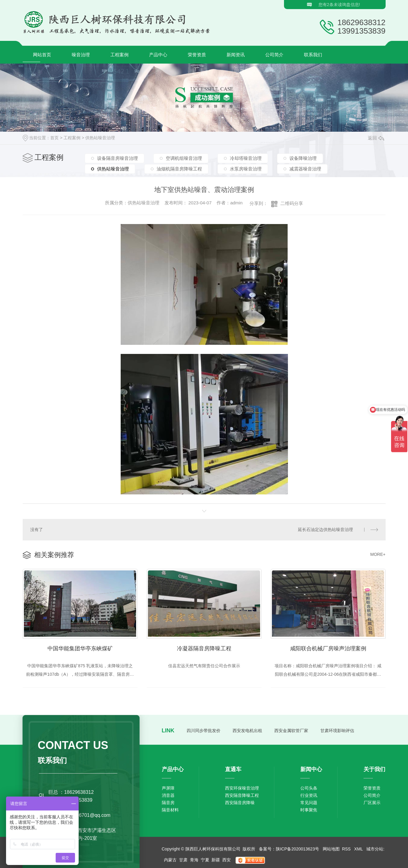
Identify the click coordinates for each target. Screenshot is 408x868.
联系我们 (313, 55)
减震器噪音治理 (305, 169)
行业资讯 (309, 795)
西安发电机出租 (247, 731)
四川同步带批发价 (204, 731)
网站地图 (331, 849)
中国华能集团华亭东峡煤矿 (80, 649)
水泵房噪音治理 (246, 169)
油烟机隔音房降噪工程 (179, 169)
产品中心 (158, 55)
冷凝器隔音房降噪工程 (204, 649)
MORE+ (378, 554)
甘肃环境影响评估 (337, 731)
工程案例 (119, 55)
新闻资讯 (236, 55)
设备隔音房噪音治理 (118, 158)
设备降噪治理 (303, 158)
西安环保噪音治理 (242, 788)
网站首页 (42, 55)
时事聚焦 (309, 810)
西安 (227, 860)
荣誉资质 (197, 55)
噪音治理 (81, 55)
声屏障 (168, 788)
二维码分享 (292, 203)
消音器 (168, 795)
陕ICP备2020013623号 (297, 849)
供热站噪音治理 (100, 138)
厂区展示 (372, 803)
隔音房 (168, 803)
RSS (347, 849)
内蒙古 (170, 860)
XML (359, 849)
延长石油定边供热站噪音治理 (325, 530)
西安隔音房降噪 (240, 803)
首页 (54, 138)
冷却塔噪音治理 (246, 158)
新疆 (216, 860)
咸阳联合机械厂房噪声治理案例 (328, 649)
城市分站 (375, 849)
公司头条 (309, 788)
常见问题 (309, 803)
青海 (194, 860)
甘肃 (183, 860)
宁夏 (205, 860)
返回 (376, 138)
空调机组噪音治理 (184, 158)
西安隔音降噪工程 (242, 795)
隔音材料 (170, 810)
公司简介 (274, 55)
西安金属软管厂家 (291, 731)
